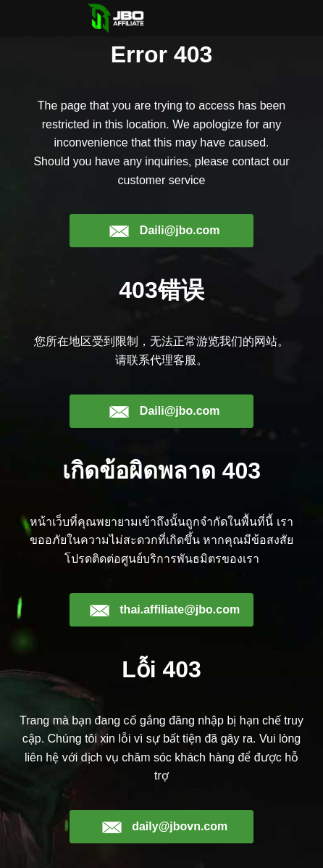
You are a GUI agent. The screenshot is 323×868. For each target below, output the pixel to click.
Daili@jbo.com (164, 231)
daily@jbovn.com (165, 827)
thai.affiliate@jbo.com (164, 610)
